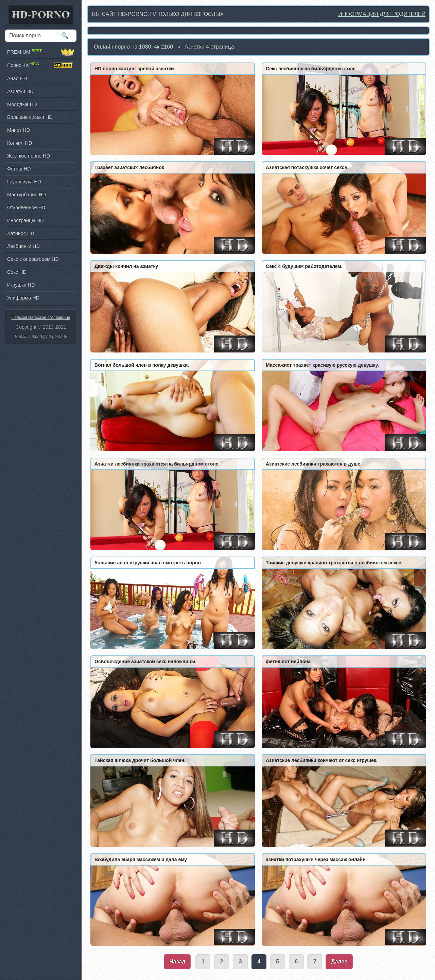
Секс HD (17, 272)
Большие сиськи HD (30, 117)
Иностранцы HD (25, 220)
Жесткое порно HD (29, 156)
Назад (177, 961)
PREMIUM (41, 52)
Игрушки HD (21, 285)
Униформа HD (23, 298)
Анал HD (17, 78)
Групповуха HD (24, 182)
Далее (339, 961)
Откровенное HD (26, 207)
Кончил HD (20, 143)
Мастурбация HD (27, 195)
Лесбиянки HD (23, 246)
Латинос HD (21, 233)
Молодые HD (22, 104)
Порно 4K (41, 65)
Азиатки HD (20, 91)
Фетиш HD (19, 169)
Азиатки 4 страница (209, 47)
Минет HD (19, 130)
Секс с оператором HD (33, 259)
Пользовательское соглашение (41, 317)
